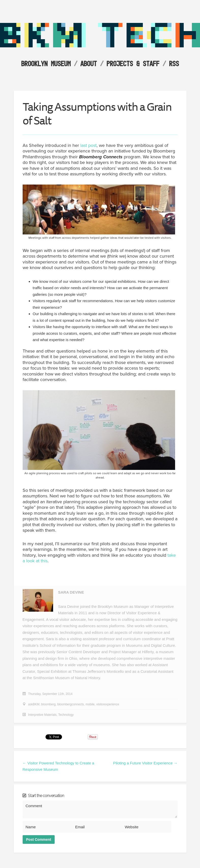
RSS (174, 64)
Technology (66, 715)
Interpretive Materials (42, 715)
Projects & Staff (133, 64)
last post (88, 145)
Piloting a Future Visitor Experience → (145, 763)
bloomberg (48, 704)
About (89, 64)
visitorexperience (108, 704)
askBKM (34, 704)
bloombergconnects (71, 704)
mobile (90, 704)
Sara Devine (71, 592)
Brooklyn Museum (46, 64)
